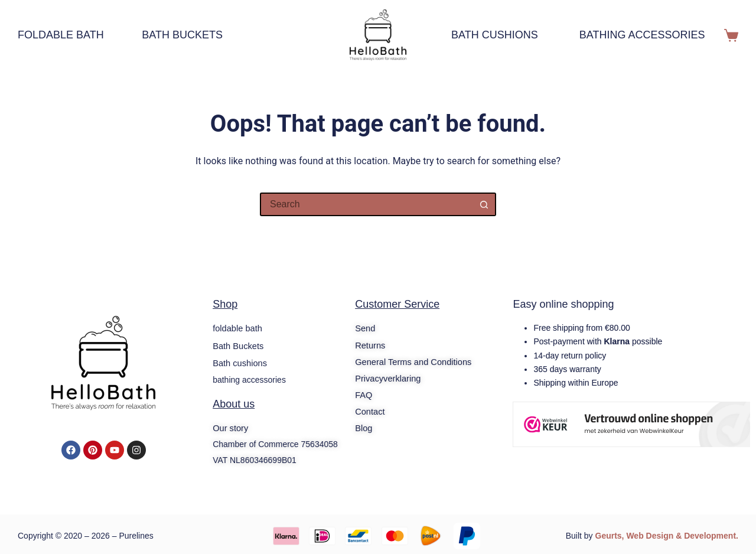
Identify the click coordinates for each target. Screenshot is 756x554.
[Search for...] (366, 204)
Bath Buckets (182, 35)
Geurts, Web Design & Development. (667, 533)
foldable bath (66, 35)
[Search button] (484, 204)
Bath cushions (495, 35)
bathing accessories (642, 35)
